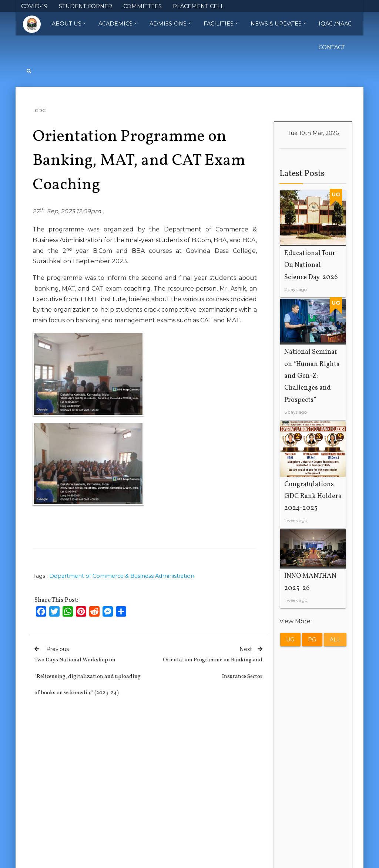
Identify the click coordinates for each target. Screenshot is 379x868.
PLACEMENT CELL (198, 6)
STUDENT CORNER (85, 6)
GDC (40, 110)
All (335, 640)
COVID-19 (34, 6)
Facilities (221, 24)
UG (290, 640)
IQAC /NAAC (335, 24)
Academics (118, 24)
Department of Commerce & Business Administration (122, 576)
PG (312, 640)
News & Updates (278, 24)
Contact (332, 47)
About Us (69, 24)
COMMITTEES (142, 6)
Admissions (170, 24)
